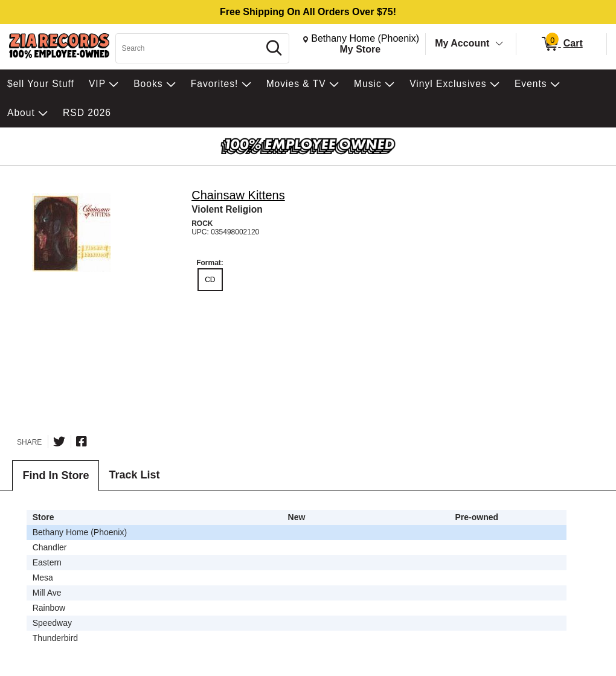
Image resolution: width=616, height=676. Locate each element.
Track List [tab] (134, 475)
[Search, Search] (189, 48)
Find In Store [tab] (56, 475)
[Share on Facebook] (82, 442)
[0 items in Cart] (561, 44)
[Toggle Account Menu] (499, 44)
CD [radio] (210, 280)
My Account (462, 43)
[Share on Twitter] (59, 442)
